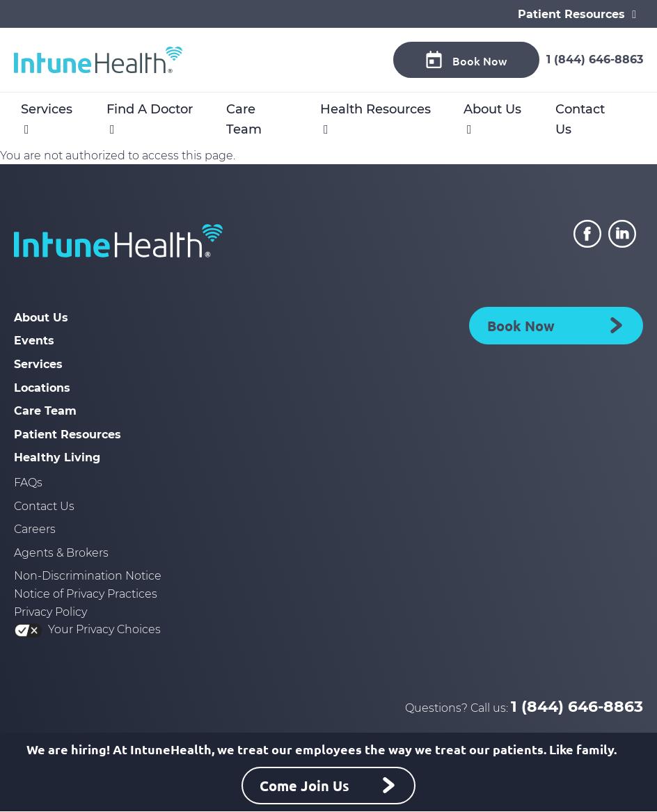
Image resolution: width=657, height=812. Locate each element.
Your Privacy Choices (87, 629)
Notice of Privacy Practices (86, 594)
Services (47, 109)
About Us (492, 109)
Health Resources (375, 109)
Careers (35, 529)
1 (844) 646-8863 (595, 59)
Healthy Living (57, 457)
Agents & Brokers (61, 553)
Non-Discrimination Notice (88, 576)
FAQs (28, 483)
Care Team (244, 119)
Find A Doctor (150, 109)
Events (34, 341)
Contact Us (580, 119)
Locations (42, 388)
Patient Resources (68, 435)
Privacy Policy (50, 612)
